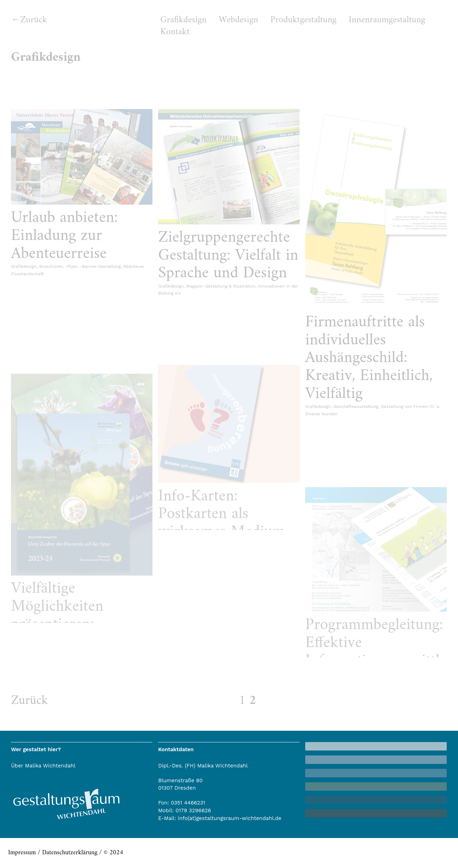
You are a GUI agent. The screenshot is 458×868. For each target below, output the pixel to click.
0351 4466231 (188, 803)
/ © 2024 (110, 853)
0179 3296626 (193, 810)
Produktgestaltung (303, 20)
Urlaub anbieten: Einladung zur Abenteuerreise (64, 236)
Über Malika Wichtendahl (43, 766)
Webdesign (239, 20)
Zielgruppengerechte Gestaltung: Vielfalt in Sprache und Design (228, 255)
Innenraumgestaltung (387, 20)
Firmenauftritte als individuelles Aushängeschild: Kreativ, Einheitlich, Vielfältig (369, 358)
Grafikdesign (183, 20)
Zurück (34, 20)
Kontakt (175, 32)
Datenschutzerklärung (70, 853)
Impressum (22, 853)
